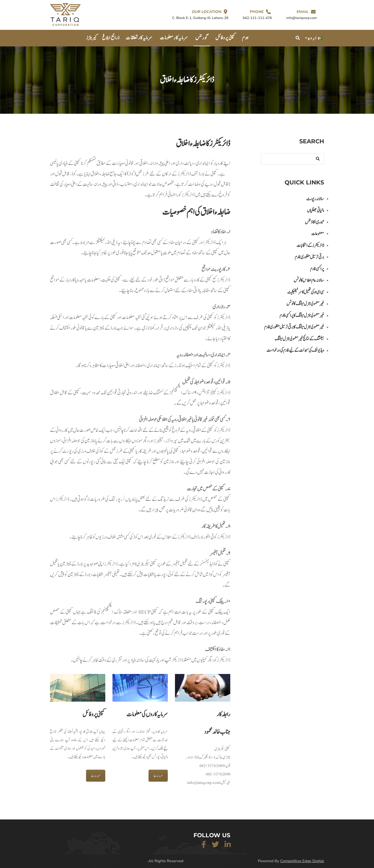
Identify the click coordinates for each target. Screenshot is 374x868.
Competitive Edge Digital (302, 861)
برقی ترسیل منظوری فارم (309, 257)
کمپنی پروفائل (226, 38)
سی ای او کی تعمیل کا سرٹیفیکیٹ (306, 292)
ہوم (245, 38)
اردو (315, 38)
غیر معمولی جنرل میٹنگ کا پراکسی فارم (302, 316)
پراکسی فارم (317, 269)
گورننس (202, 38)
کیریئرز (92, 38)
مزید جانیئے (96, 776)
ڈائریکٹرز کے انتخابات (310, 246)
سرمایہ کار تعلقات (139, 38)
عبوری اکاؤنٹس (315, 222)
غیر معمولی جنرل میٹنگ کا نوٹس (305, 304)
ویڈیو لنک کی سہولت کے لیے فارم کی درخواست (295, 350)
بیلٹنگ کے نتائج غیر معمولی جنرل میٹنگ (299, 339)
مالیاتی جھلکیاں (315, 211)
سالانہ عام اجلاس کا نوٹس (309, 280)
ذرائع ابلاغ (111, 38)
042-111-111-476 (257, 18)
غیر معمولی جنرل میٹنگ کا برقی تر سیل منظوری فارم (294, 327)
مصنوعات (318, 234)
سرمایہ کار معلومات (174, 38)
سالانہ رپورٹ (315, 199)
